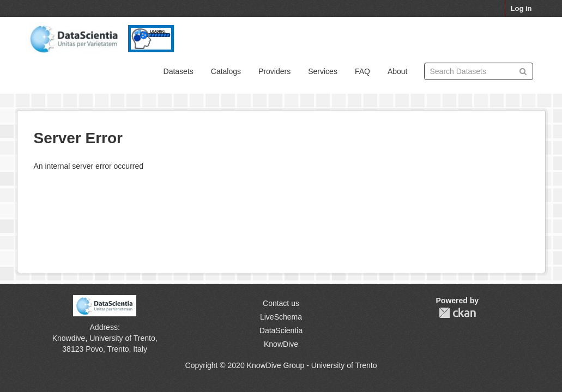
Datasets (179, 71)
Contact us (281, 303)
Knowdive (69, 338)
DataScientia (281, 330)
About (398, 71)
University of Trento (122, 338)
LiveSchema (281, 317)
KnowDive (281, 344)
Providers (274, 71)
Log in (521, 8)
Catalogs (226, 71)
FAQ (362, 71)
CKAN (457, 313)
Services (323, 71)
